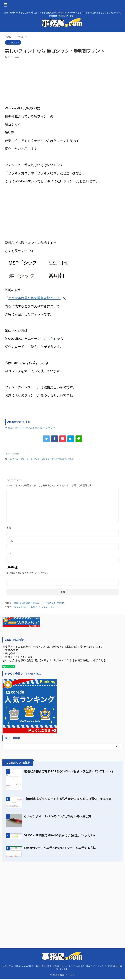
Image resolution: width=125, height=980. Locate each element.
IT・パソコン (14, 454)
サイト (10, 554)
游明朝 (58, 459)
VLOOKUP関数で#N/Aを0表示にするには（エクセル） (60, 835)
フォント (38, 459)
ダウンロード (26, 459)
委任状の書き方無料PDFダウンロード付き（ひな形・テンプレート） (69, 771)
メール (10, 541)
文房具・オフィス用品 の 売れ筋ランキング (30, 428)
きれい (16, 459)
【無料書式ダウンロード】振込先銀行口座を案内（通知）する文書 (68, 799)
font (10, 459)
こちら (49, 339)
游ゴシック (49, 459)
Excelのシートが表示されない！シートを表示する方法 (60, 848)
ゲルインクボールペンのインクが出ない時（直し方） (59, 816)
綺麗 (65, 459)
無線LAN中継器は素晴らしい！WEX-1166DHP (39, 603)
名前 (9, 528)
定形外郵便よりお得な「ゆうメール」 (34, 607)
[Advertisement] (62, 83)
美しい (71, 459)
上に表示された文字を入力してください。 (28, 573)
